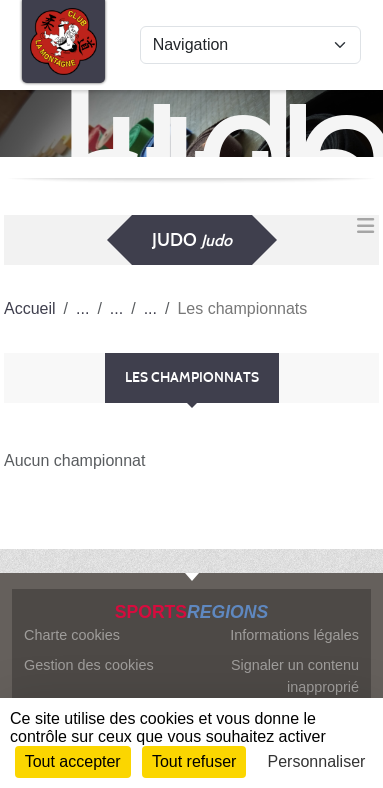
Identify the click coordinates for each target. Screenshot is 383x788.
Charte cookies (72, 635)
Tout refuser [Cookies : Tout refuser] (194, 761)
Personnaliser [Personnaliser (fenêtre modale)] (317, 761)
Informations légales (294, 635)
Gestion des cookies (89, 665)
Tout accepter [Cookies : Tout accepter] (73, 761)
